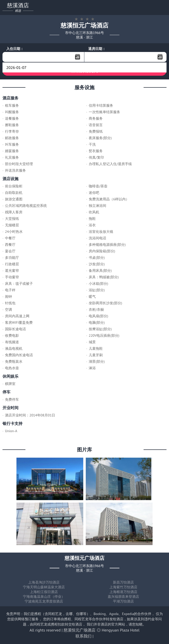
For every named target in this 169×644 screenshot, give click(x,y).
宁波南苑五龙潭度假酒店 (44, 601)
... (78, 57)
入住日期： (15, 49)
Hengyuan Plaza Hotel (121, 630)
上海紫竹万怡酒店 (123, 587)
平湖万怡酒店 (123, 601)
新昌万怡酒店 (123, 582)
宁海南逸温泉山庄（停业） (44, 597)
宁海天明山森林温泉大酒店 (44, 587)
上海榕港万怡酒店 (123, 592)
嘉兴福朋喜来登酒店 (123, 597)
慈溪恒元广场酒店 (80, 630)
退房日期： (97, 49)
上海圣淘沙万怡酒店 (44, 582)
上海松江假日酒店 (44, 592)
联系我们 (84, 636)
